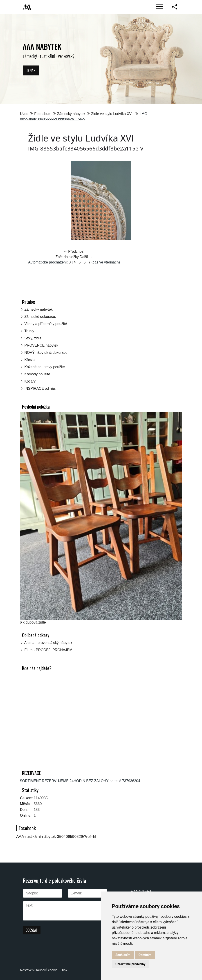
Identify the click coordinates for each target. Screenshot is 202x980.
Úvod (24, 114)
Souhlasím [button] (123, 955)
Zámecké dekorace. (40, 317)
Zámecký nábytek (71, 114)
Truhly (29, 331)
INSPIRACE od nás (40, 388)
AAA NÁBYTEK (42, 46)
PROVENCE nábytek (41, 345)
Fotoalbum (43, 114)
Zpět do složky (67, 257)
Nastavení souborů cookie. (39, 970)
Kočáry (30, 381)
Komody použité (37, 374)
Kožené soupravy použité (45, 367)
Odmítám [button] (145, 955)
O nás (31, 70)
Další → (86, 257)
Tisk (64, 970)
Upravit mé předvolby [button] (130, 964)
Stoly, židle (33, 338)
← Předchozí (74, 251)
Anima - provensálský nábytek (48, 643)
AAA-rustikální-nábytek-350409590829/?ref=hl (56, 836)
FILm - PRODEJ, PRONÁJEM (48, 650)
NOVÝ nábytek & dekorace (46, 353)
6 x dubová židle (33, 622)
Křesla (29, 360)
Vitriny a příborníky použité (46, 324)
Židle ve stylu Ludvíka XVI (112, 114)
